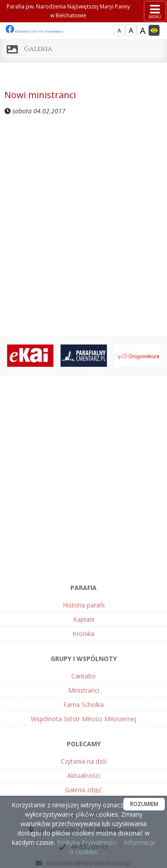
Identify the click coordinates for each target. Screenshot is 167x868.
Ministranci (84, 769)
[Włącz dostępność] (154, 30)
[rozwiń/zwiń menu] (155, 11)
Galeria (38, 49)
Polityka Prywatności (86, 842)
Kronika (83, 712)
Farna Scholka (83, 783)
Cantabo (83, 755)
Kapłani (84, 698)
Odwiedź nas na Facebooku (34, 31)
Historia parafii (84, 684)
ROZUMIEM (144, 804)
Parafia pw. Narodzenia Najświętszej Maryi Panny (68, 11)
